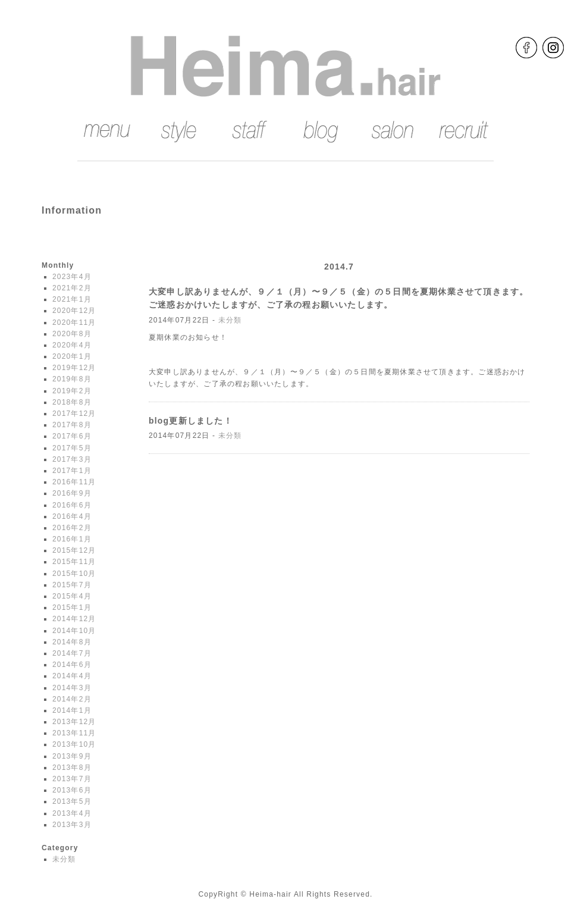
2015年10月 (74, 574)
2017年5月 (72, 448)
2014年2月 (72, 699)
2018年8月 (72, 402)
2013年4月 (72, 813)
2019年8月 (72, 379)
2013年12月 (74, 722)
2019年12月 (74, 368)
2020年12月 (74, 311)
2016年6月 (72, 505)
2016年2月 (72, 528)
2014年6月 (72, 665)
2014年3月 (72, 688)
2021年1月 (72, 299)
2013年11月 (74, 733)
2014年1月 (72, 710)
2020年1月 (72, 356)
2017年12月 (74, 414)
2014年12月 (74, 619)
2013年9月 (72, 756)
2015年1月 (72, 607)
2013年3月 (72, 825)
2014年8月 (72, 642)
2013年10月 (74, 744)
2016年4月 (72, 516)
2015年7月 (72, 585)
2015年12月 (74, 550)
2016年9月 (72, 493)
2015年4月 (72, 596)
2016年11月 (74, 482)
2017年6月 (72, 436)
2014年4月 (72, 676)
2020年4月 (72, 345)
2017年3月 (72, 459)
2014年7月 (72, 653)
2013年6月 (72, 790)
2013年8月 (72, 768)
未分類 (64, 859)
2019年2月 (72, 391)
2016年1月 (72, 539)
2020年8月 (72, 334)
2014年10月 (74, 631)
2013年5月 (72, 801)
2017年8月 (72, 425)
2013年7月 (72, 779)
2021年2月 (72, 288)
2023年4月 (72, 277)
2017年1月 (72, 471)
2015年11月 (74, 562)
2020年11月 (74, 322)
